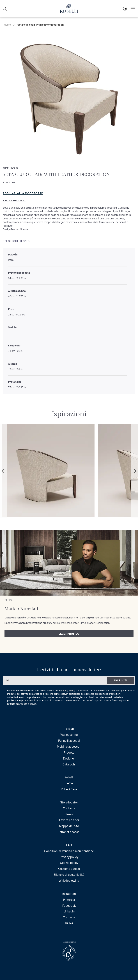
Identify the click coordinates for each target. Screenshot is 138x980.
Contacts (69, 808)
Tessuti (69, 729)
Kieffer (69, 783)
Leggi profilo (69, 634)
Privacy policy (69, 857)
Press (69, 814)
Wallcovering (69, 735)
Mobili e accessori (69, 746)
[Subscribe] (121, 680)
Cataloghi (69, 764)
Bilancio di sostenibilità (69, 875)
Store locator (69, 802)
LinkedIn (69, 911)
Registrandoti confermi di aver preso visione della (69, 697)
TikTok (69, 923)
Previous (4, 471)
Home (7, 25)
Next (134, 471)
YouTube (69, 917)
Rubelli (69, 777)
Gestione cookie (69, 869)
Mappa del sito (69, 826)
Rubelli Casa (69, 789)
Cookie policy (69, 863)
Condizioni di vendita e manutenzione (69, 851)
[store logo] (69, 12)
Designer (69, 758)
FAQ (69, 845)
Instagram (69, 894)
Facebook (69, 906)
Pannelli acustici (69, 740)
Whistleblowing (69, 880)
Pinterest (69, 900)
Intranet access (69, 832)
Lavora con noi (69, 820)
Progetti (69, 752)
